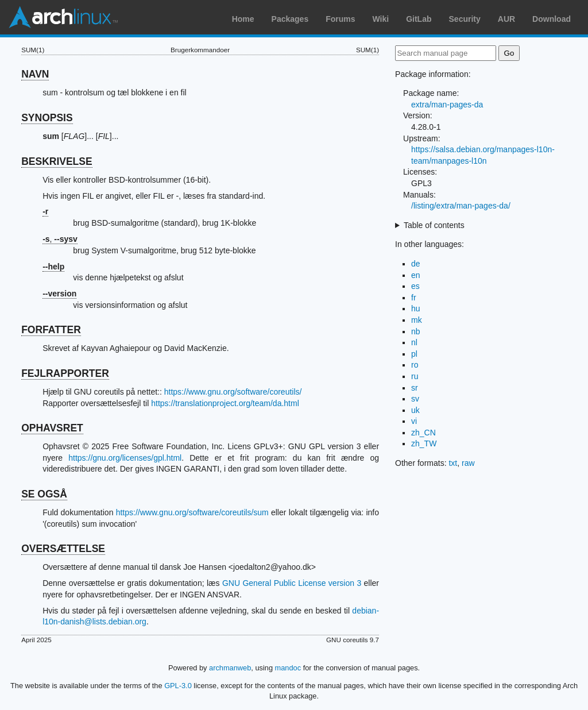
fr (414, 298)
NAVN (35, 74)
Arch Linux (63, 17)
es (415, 286)
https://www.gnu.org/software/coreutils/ (233, 392)
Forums (340, 19)
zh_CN (423, 433)
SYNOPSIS (47, 118)
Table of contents (434, 225)
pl (414, 354)
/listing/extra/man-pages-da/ (461, 206)
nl (414, 342)
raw (468, 463)
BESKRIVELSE (57, 161)
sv (415, 399)
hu (416, 308)
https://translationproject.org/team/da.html (225, 403)
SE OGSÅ (44, 494)
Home (243, 19)
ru (415, 376)
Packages (290, 19)
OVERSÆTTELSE (63, 549)
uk (415, 410)
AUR (506, 19)
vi (414, 421)
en (416, 275)
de (416, 264)
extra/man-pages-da (447, 105)
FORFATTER (51, 330)
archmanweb (230, 668)
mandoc (288, 668)
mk (417, 320)
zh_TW (424, 443)
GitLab (419, 19)
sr (415, 388)
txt (453, 463)
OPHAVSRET (52, 428)
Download (552, 19)
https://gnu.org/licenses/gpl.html (125, 458)
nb (416, 331)
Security (465, 19)
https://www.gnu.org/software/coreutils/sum (192, 512)
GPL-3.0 (178, 686)
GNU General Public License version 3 (292, 583)
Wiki (381, 19)
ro (415, 365)
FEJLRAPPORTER (65, 373)
